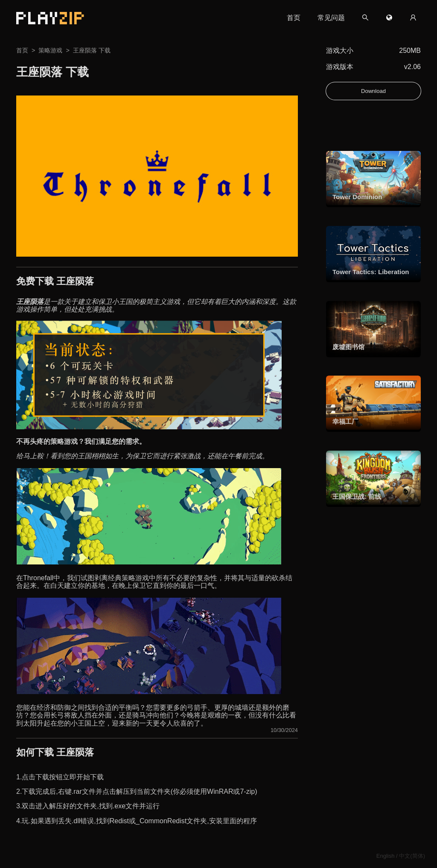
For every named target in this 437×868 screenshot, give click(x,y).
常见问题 (331, 18)
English (386, 856)
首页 (294, 18)
